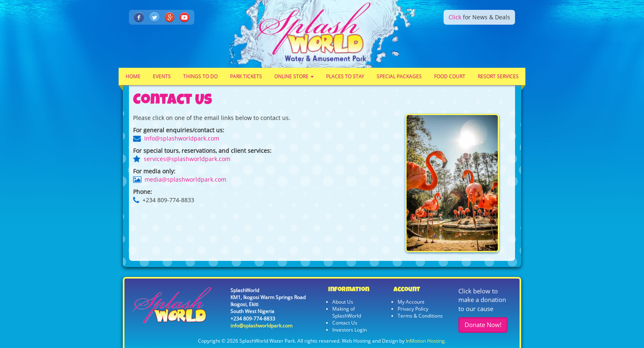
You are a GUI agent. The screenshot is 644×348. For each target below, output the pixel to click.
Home (133, 76)
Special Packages (399, 76)
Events (162, 76)
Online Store (294, 76)
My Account (411, 302)
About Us (343, 302)
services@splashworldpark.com (187, 159)
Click (455, 17)
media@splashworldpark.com (185, 179)
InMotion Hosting (425, 341)
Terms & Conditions (420, 316)
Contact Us (345, 323)
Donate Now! (483, 325)
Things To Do (200, 76)
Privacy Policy (413, 309)
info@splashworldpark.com (261, 326)
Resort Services (498, 76)
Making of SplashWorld (347, 312)
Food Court (450, 76)
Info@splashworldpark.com (182, 138)
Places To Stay (345, 76)
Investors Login (350, 330)
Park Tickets (246, 76)
